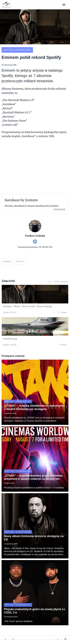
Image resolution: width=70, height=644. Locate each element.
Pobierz (62, 312)
